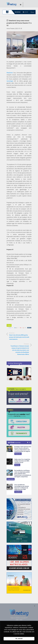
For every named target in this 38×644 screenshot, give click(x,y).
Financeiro (18, 454)
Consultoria (18, 492)
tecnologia (10, 81)
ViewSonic (10, 73)
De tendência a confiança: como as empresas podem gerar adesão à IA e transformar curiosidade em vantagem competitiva (23, 474)
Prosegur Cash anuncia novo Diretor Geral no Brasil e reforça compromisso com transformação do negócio (23, 449)
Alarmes (17, 465)
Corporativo (11, 479)
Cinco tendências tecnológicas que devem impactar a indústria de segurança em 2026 (22, 487)
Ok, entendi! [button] (19, 639)
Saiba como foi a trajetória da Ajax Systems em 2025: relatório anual (22, 461)
